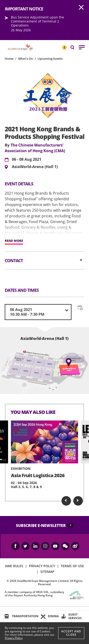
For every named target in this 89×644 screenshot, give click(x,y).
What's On (26, 59)
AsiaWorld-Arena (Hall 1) (35, 167)
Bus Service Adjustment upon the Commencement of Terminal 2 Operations (37, 21)
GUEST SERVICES (75, 616)
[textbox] (38, 312)
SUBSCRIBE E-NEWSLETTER (41, 525)
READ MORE (14, 241)
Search (75, 47)
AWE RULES (14, 566)
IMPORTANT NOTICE (64, 46)
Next (78, 501)
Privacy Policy (14, 638)
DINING (53, 616)
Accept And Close (71, 633)
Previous (66, 501)
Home (9, 59)
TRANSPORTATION (25, 616)
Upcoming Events (50, 59)
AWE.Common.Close (81, 8)
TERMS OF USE (72, 566)
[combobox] (38, 312)
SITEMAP (47, 572)
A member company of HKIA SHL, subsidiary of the (34, 594)
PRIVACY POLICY (42, 566)
